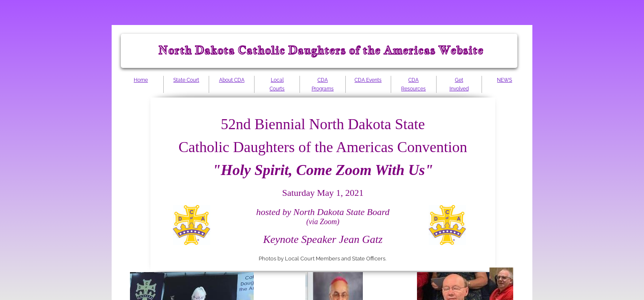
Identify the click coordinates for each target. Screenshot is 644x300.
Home (141, 80)
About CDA (232, 80)
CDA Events (368, 80)
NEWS (504, 80)
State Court (186, 80)
